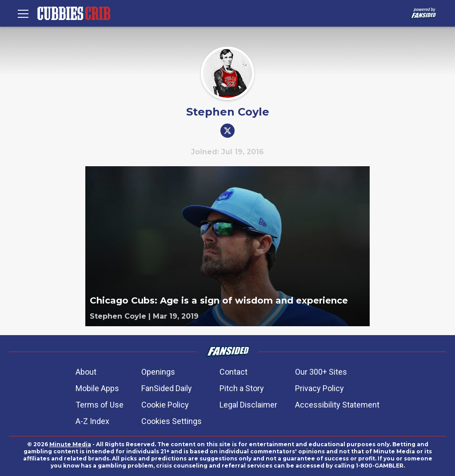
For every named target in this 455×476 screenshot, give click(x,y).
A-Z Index (92, 421)
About (86, 372)
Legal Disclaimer (248, 405)
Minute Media (70, 444)
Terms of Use (100, 405)
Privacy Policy (319, 388)
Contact (233, 372)
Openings (158, 372)
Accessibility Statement (337, 405)
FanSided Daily (167, 388)
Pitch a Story (242, 388)
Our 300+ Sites (321, 372)
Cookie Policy (165, 405)
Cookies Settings (172, 421)
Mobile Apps (97, 388)
